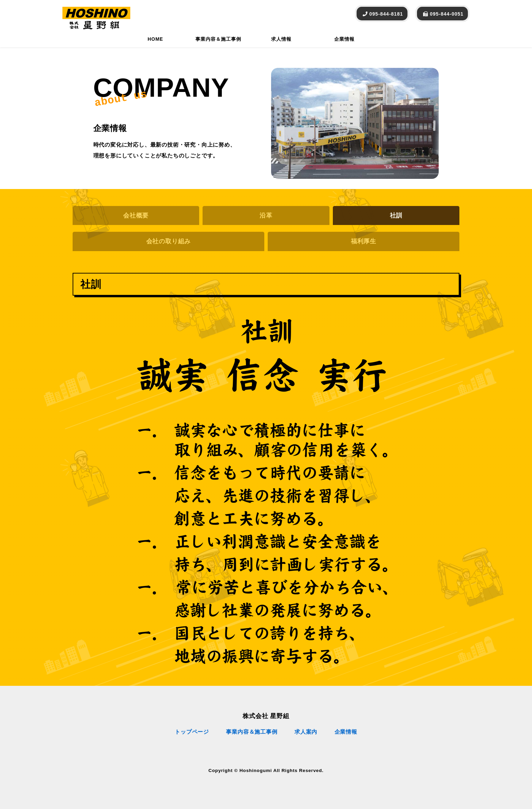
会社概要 (136, 215)
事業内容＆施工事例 (218, 39)
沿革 (266, 215)
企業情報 (344, 39)
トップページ (192, 732)
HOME (155, 39)
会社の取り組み (169, 241)
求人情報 (281, 39)
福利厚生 (364, 241)
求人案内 (306, 732)
